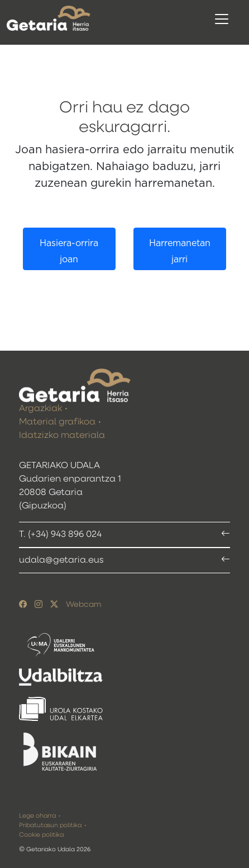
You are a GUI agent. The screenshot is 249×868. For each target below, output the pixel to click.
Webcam (83, 605)
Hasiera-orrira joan (69, 251)
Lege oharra (37, 816)
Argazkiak (40, 409)
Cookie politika (41, 835)
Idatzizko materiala (62, 436)
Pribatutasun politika (50, 825)
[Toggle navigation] (222, 19)
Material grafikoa (57, 422)
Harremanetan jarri (180, 251)
